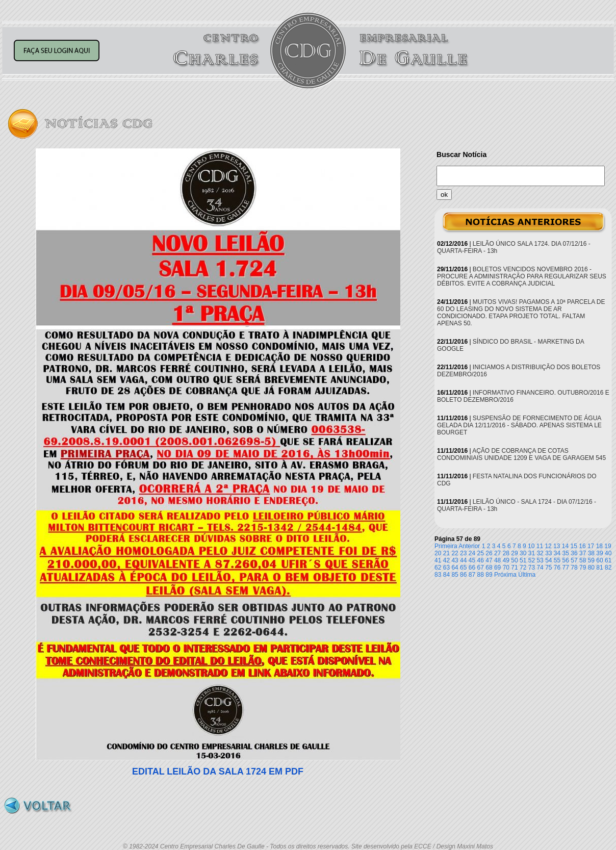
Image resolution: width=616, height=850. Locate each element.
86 (463, 575)
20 (438, 553)
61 (608, 560)
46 (481, 560)
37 (583, 553)
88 (481, 575)
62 (438, 568)
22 (455, 553)
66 (472, 568)
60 (599, 560)
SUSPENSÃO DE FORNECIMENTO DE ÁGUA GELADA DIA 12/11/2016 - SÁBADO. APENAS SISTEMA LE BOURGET (519, 425)
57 (574, 560)
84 (446, 575)
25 (481, 553)
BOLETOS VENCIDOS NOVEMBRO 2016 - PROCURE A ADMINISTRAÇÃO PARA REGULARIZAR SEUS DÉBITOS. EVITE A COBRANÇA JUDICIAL (522, 276)
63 (446, 568)
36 (574, 553)
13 (557, 546)
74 (540, 568)
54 (548, 560)
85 (455, 575)
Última (527, 575)
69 (497, 568)
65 (463, 568)
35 (566, 553)
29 (514, 553)
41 (438, 560)
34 (557, 553)
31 (532, 553)
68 (489, 568)
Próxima (505, 575)
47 (489, 560)
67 (481, 568)
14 (565, 546)
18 (599, 546)
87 (472, 575)
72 (523, 568)
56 (566, 560)
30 (523, 553)
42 (446, 560)
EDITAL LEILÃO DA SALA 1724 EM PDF (218, 771)
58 (583, 560)
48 (497, 560)
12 (548, 546)
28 (506, 553)
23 (463, 553)
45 (472, 560)
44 (463, 560)
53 (540, 560)
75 (548, 568)
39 (599, 553)
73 (532, 568)
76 (557, 568)
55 (557, 560)
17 (591, 546)
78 (574, 568)
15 (574, 546)
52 (532, 560)
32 (540, 553)
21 (446, 553)
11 (540, 546)
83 (438, 575)
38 (591, 553)
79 (583, 568)
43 (455, 560)
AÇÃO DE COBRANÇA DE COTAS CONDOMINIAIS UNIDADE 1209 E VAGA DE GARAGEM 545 (521, 454)
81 (599, 568)
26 (489, 553)
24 (472, 553)
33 (548, 553)
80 (591, 568)
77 (566, 568)
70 (506, 568)
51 (523, 560)
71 (514, 568)
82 (608, 568)
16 (582, 546)
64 (455, 568)
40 (608, 553)
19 (608, 546)
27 (497, 553)
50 (514, 560)
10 (531, 546)
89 (489, 575)
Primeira (446, 546)
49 (506, 560)
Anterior (469, 546)
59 (591, 560)
